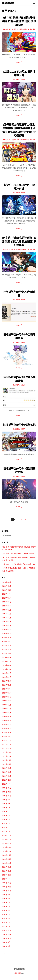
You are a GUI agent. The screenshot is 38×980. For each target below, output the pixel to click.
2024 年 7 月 (6, 665)
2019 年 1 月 (6, 926)
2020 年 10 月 (7, 843)
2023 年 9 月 (6, 705)
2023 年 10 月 (7, 701)
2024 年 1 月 (6, 689)
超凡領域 (33, 249)
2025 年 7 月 (6, 618)
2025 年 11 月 (7, 602)
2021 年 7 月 (6, 808)
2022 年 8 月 (6, 756)
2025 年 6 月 (6, 622)
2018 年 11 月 (6, 934)
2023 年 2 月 (6, 732)
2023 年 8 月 (6, 709)
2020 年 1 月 (6, 879)
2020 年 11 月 (6, 839)
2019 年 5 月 (6, 911)
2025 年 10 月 (7, 606)
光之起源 (12, 249)
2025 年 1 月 (6, 642)
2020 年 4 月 (6, 867)
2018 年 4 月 (6, 946)
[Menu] (34, 3)
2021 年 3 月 (6, 824)
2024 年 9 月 (6, 657)
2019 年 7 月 (6, 903)
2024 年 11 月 (7, 649)
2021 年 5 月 (6, 816)
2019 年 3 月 (6, 918)
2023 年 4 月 (6, 725)
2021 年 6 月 (6, 812)
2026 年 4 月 (6, 582)
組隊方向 (26, 29)
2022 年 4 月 (6, 772)
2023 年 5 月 (6, 721)
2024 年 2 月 (6, 685)
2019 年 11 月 (6, 887)
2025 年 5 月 (6, 626)
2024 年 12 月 (7, 645)
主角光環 (6, 29)
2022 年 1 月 (6, 784)
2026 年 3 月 (6, 586)
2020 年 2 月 (6, 875)
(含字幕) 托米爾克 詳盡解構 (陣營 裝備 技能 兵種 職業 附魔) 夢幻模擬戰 (19, 242)
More (18, 62)
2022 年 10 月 (7, 748)
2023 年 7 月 (6, 713)
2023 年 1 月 (6, 736)
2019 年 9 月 (6, 895)
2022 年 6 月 (6, 764)
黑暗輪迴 (33, 29)
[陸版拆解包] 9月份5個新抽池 (19, 425)
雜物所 (23, 80)
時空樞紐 (20, 29)
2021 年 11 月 (6, 792)
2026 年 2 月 (6, 590)
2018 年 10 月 (7, 938)
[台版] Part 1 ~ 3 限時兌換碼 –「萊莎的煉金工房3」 (19, 564)
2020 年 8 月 (6, 851)
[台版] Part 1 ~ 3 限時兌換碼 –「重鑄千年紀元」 (18, 554)
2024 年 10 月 (7, 653)
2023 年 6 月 (6, 717)
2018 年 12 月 (7, 930)
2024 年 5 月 (6, 673)
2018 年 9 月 (6, 942)
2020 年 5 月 (6, 863)
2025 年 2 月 (6, 638)
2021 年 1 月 (6, 831)
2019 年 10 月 (6, 891)
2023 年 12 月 (7, 693)
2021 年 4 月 (6, 820)
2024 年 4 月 (6, 677)
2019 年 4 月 (6, 915)
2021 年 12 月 (6, 788)
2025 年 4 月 (6, 630)
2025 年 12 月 (7, 598)
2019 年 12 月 (6, 883)
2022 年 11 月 (6, 744)
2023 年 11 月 (7, 697)
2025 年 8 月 (6, 614)
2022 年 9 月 (6, 752)
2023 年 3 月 (6, 729)
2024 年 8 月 (6, 661)
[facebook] (4, 954)
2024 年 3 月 (6, 681)
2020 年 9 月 (6, 847)
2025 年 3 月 (6, 634)
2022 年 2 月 (6, 780)
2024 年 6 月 (6, 669)
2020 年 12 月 (7, 835)
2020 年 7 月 (6, 855)
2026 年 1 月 (6, 594)
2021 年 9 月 (6, 800)
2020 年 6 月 (6, 859)
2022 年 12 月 (7, 740)
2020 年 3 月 (6, 871)
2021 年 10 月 (6, 796)
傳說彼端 (6, 249)
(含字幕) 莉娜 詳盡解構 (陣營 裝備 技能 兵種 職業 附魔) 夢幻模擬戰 (19, 21)
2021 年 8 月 (6, 804)
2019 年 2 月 (6, 922)
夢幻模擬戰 (13, 29)
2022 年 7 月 (6, 760)
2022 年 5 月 (6, 768)
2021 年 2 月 (6, 828)
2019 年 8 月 (6, 899)
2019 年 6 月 (6, 907)
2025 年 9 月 (6, 610)
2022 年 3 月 (6, 776)
